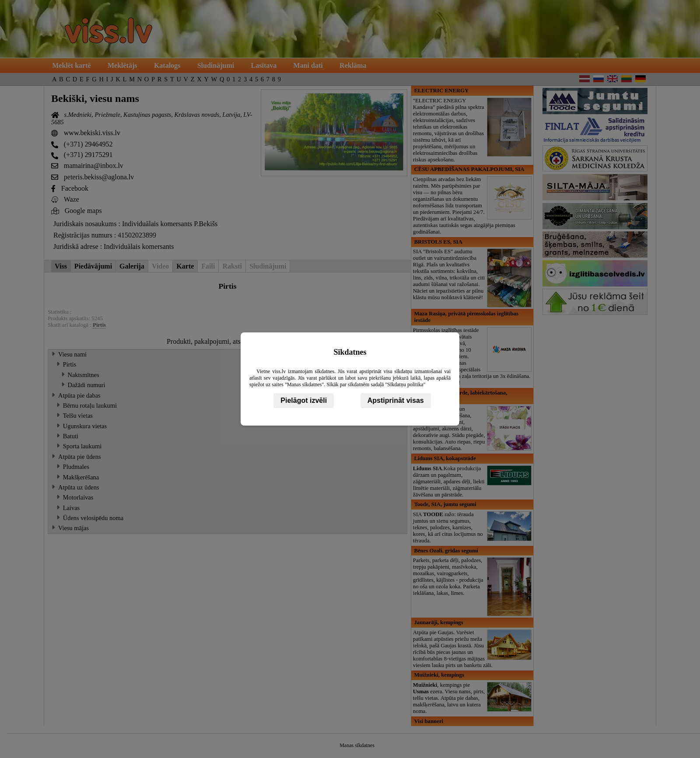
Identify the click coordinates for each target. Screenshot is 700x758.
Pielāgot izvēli (304, 400)
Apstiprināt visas (396, 400)
